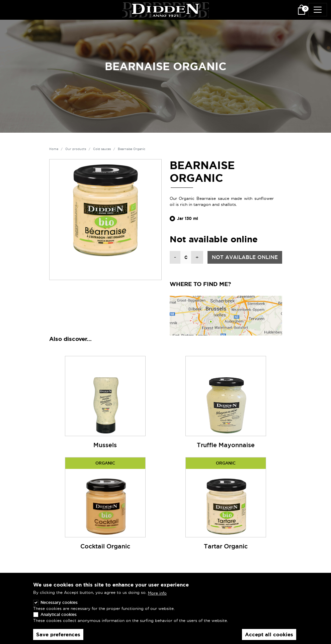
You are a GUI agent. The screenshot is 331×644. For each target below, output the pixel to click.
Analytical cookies (59, 617)
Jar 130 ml (188, 219)
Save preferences (58, 637)
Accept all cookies (269, 637)
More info (157, 595)
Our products (76, 149)
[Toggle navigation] (318, 10)
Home (54, 149)
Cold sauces (102, 149)
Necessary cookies (59, 605)
